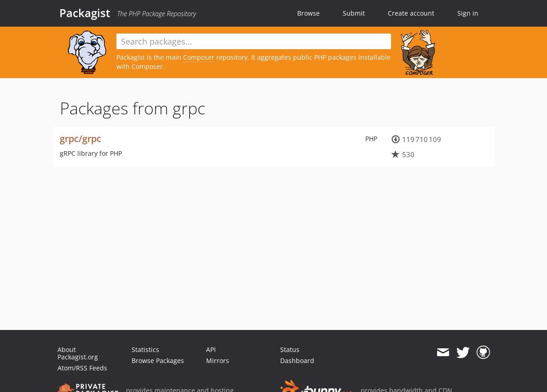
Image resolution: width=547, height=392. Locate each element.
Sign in (468, 13)
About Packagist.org (78, 353)
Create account (411, 13)
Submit (354, 13)
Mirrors (218, 361)
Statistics (145, 349)
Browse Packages (158, 361)
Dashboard (297, 361)
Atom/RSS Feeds (82, 368)
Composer (199, 57)
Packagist (85, 13)
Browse (308, 13)
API (211, 349)
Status (290, 349)
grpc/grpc (81, 139)
